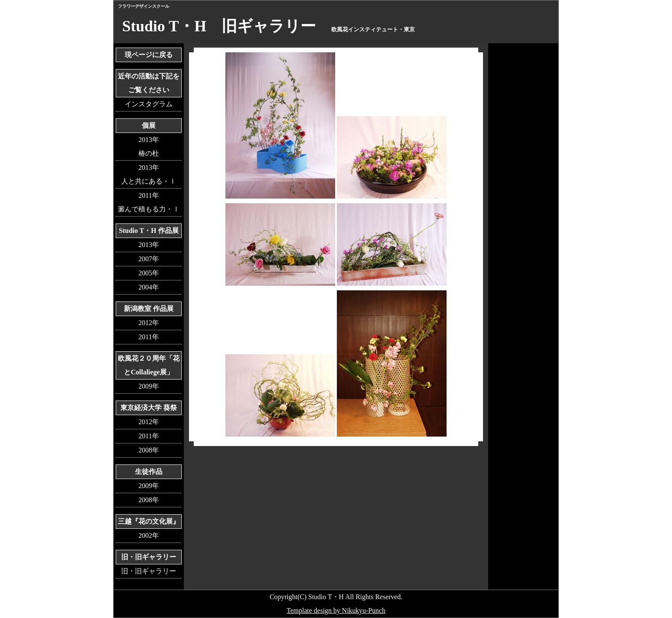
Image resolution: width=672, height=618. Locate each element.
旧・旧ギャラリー (149, 571)
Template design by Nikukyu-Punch (336, 610)
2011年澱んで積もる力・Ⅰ (149, 202)
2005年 (149, 273)
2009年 (149, 386)
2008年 (149, 450)
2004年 (149, 287)
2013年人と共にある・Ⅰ (149, 174)
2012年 (149, 323)
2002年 (149, 535)
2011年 (148, 337)
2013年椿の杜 (149, 146)
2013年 (149, 245)
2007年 (149, 259)
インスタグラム (149, 104)
